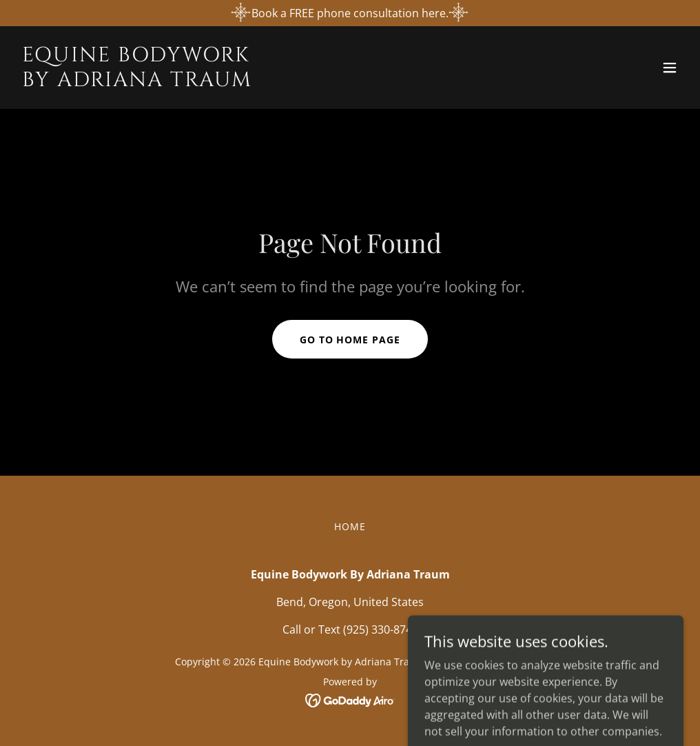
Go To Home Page (350, 340)
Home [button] (350, 526)
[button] (670, 68)
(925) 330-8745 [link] (381, 629)
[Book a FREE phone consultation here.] (350, 13)
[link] (137, 82)
